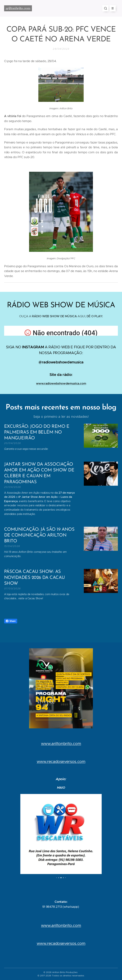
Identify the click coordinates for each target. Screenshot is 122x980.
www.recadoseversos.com (61, 762)
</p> (61, 331)
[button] (105, 8)
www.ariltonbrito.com (61, 744)
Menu (112, 8)
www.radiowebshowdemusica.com (61, 383)
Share (11, 621)
